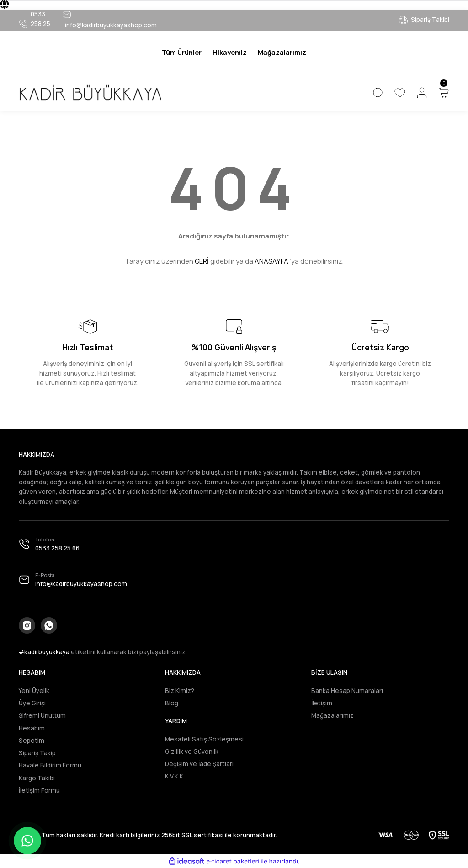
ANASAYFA (271, 261)
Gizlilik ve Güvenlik (192, 752)
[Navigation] (182, 53)
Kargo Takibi (37, 778)
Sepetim (32, 741)
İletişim (322, 703)
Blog (172, 703)
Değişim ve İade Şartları (199, 764)
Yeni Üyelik (34, 691)
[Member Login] (422, 93)
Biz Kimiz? (180, 691)
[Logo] (90, 93)
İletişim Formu (39, 790)
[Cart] (444, 93)
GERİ (202, 261)
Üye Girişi (32, 703)
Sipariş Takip (37, 753)
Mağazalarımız (332, 715)
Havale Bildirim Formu (50, 765)
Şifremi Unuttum (42, 715)
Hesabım (32, 728)
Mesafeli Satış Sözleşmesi (204, 739)
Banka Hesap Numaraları (347, 691)
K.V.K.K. (175, 776)
